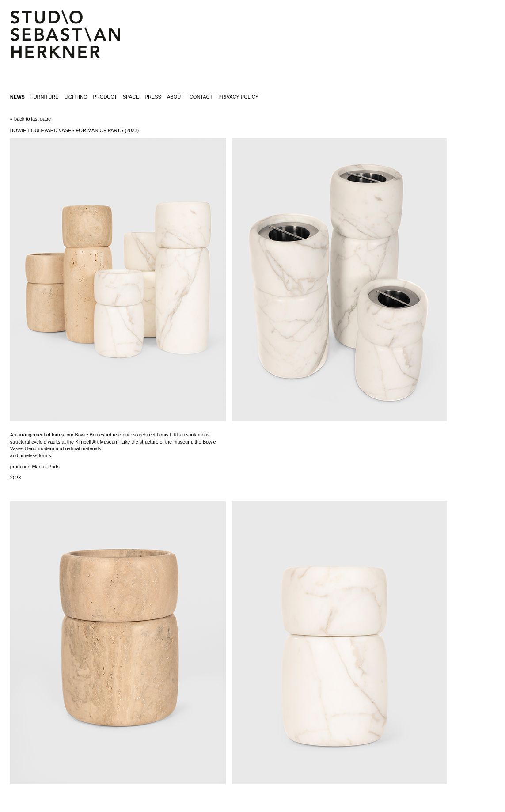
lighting (76, 97)
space (131, 97)
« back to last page (30, 119)
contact (201, 97)
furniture (45, 97)
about (175, 97)
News (17, 97)
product (105, 97)
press (153, 97)
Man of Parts (46, 467)
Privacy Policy (238, 97)
